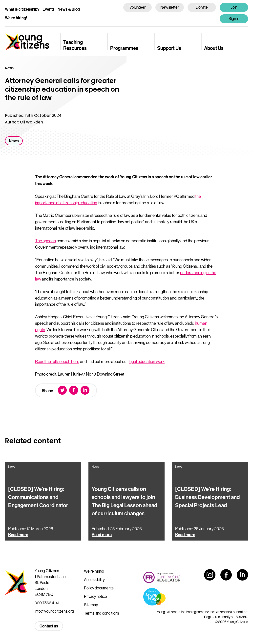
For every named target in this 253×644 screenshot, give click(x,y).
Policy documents (99, 588)
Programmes (124, 48)
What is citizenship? (22, 9)
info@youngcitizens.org (54, 611)
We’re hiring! (16, 18)
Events (49, 9)
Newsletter (170, 7)
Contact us (49, 626)
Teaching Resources (75, 45)
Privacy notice (95, 596)
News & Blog (69, 9)
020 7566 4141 (47, 603)
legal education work (147, 361)
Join (234, 7)
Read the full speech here (57, 361)
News (14, 141)
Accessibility (94, 580)
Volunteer (137, 7)
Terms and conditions (102, 613)
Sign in (234, 19)
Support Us (169, 48)
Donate (202, 7)
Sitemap (91, 605)
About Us (214, 48)
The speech (45, 241)
